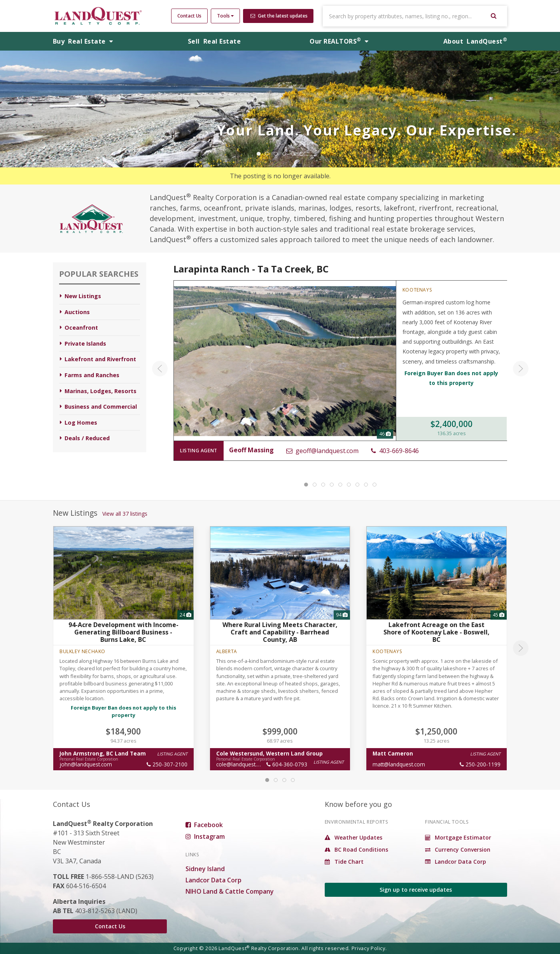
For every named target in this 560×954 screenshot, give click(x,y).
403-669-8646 (395, 451)
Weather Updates (353, 837)
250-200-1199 (480, 764)
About (475, 41)
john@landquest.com (86, 764)
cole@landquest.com (242, 764)
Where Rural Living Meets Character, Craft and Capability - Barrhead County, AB (280, 632)
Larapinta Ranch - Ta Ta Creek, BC (251, 269)
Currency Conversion (458, 849)
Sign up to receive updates (416, 890)
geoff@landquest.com (322, 451)
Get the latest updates (279, 16)
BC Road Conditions (356, 849)
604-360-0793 (287, 764)
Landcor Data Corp (213, 880)
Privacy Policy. (369, 948)
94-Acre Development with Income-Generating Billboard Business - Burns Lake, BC (123, 632)
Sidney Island (205, 869)
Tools (225, 16)
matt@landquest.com (399, 764)
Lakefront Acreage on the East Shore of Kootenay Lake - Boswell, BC (437, 632)
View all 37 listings (125, 514)
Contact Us (189, 16)
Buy (83, 41)
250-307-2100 (167, 764)
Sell (214, 41)
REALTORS (339, 41)
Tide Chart (344, 862)
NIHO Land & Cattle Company (230, 891)
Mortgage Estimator (458, 837)
